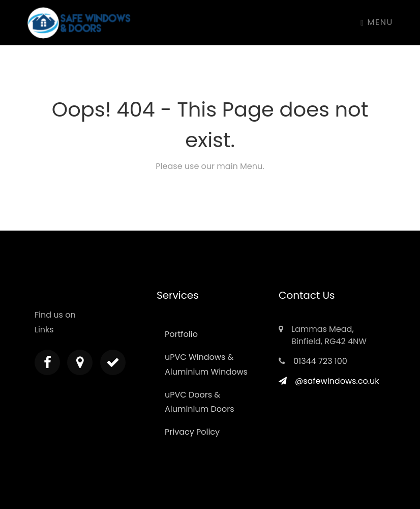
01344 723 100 (320, 361)
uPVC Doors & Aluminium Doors (200, 402)
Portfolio (181, 334)
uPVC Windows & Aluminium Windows (206, 364)
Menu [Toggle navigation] (377, 22)
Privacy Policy (192, 432)
